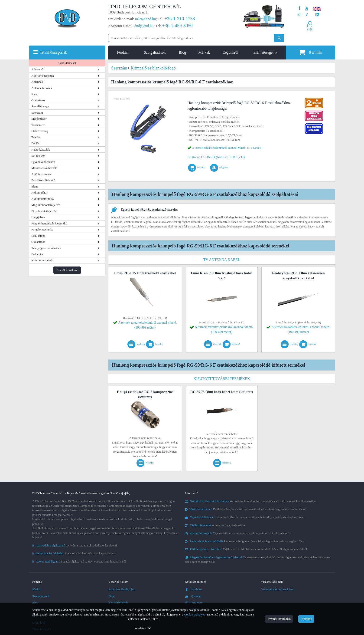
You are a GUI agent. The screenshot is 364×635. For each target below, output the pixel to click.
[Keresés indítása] (279, 38)
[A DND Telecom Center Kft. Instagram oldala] (299, 15)
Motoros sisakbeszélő (44, 168)
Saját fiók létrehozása (122, 589)
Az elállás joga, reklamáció (215, 525)
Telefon (36, 137)
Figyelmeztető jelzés (44, 211)
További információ (279, 619)
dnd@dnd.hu (144, 26)
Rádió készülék (41, 150)
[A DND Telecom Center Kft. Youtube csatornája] (307, 8)
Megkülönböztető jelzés (46, 205)
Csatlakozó (38, 100)
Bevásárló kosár (118, 603)
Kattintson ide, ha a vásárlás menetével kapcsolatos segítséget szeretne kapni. (246, 509)
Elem (34, 186)
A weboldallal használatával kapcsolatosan (74, 553)
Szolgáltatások (155, 52)
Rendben (306, 619)
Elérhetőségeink (265, 52)
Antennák (37, 82)
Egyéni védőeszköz (43, 162)
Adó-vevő (37, 69)
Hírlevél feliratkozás (67, 270)
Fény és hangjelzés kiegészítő (49, 223)
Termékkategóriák (53, 52)
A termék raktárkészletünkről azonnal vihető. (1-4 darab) (226, 148)
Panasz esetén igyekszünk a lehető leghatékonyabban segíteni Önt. (244, 541)
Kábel (35, 94)
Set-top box (38, 156)
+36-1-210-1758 (180, 19)
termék (310, 52)
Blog (182, 52)
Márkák (204, 52)
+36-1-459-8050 (177, 26)
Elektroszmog (40, 131)
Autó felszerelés (41, 174)
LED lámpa (38, 236)
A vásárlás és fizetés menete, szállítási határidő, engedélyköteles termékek (244, 517)
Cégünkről (231, 52)
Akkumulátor (39, 192)
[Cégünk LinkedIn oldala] (317, 15)
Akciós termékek (67, 63)
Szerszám (37, 113)
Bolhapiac (37, 254)
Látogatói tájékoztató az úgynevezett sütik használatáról (79, 561)
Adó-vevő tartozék (43, 76)
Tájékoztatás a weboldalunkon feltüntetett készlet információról (237, 533)
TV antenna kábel (222, 260)
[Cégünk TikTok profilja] (307, 15)
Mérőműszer (39, 119)
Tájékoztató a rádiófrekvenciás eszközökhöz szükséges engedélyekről (246, 549)
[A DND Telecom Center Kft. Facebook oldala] (299, 8)
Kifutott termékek (42, 260)
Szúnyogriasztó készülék (46, 248)
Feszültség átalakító (43, 180)
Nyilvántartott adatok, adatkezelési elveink (75, 545)
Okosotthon (38, 242)
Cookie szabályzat (195, 614)
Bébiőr (35, 143)
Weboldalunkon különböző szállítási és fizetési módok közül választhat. (251, 501)
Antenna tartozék (42, 88)
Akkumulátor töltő (42, 199)
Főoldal (123, 52)
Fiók (111, 596)
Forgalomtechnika (42, 229)
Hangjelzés (38, 217)
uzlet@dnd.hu (146, 19)
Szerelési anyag (41, 106)
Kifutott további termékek (222, 379)
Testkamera (38, 125)
